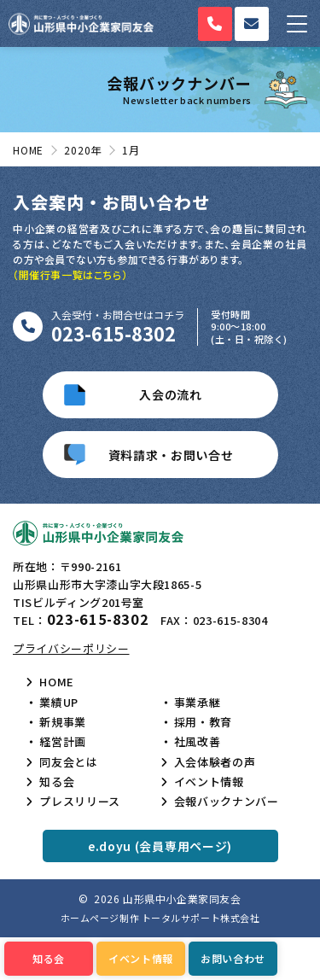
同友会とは (68, 762)
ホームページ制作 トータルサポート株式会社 (160, 918)
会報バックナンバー (227, 802)
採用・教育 (203, 722)
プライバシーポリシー (71, 648)
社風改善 (198, 742)
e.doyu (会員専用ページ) (160, 846)
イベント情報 (209, 782)
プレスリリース (80, 802)
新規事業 (63, 722)
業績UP (59, 703)
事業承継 (198, 703)
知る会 (57, 782)
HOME (57, 682)
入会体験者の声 (215, 762)
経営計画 (63, 742)
